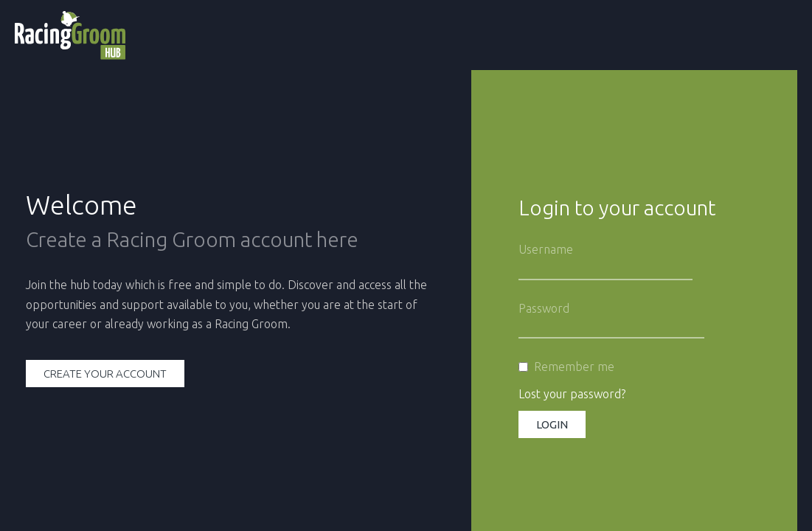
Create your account (105, 374)
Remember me (574, 367)
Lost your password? (572, 394)
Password (544, 308)
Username (546, 249)
